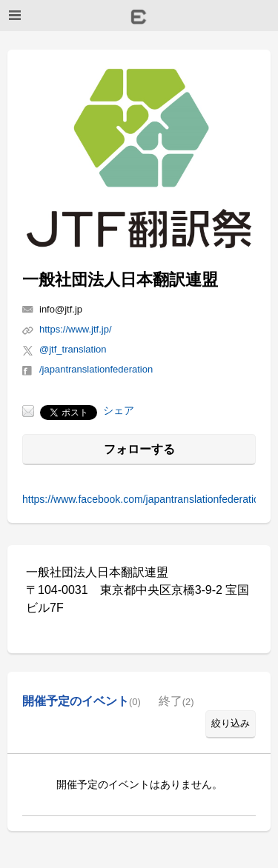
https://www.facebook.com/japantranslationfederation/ (145, 499)
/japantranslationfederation (96, 369)
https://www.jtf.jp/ (76, 329)
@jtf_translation (73, 349)
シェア (119, 410)
